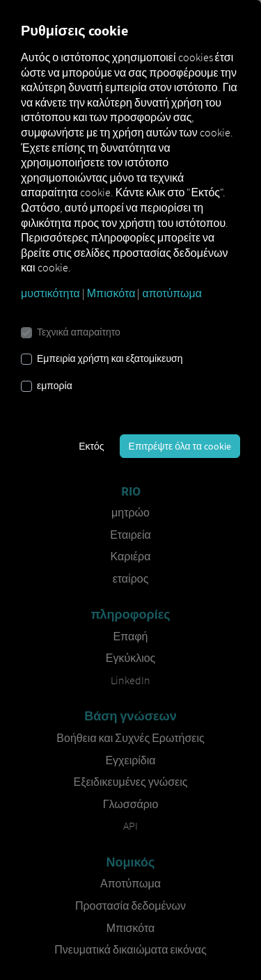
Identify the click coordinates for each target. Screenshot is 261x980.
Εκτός (91, 446)
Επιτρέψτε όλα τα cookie (180, 446)
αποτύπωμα (172, 293)
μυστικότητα (50, 293)
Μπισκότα (111, 293)
